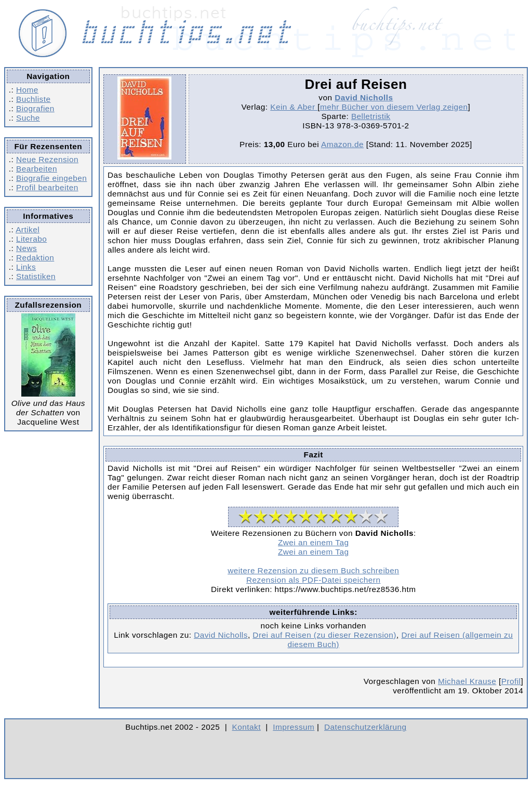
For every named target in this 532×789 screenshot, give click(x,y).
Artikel (28, 229)
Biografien (35, 108)
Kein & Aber (294, 107)
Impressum (294, 727)
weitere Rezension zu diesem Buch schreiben (313, 570)
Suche (28, 118)
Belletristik (371, 116)
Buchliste (33, 99)
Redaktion (35, 258)
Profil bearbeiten (47, 187)
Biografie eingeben (51, 178)
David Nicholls (364, 97)
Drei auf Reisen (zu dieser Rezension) (324, 635)
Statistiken (36, 276)
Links (26, 267)
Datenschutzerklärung (365, 727)
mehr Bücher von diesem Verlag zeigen (394, 107)
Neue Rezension (47, 159)
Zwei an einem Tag (313, 542)
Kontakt (247, 727)
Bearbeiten (37, 169)
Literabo (31, 239)
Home (27, 90)
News (26, 248)
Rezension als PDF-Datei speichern (314, 580)
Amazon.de (342, 144)
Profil (511, 681)
